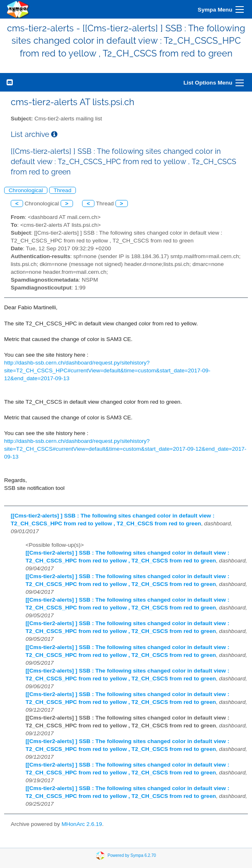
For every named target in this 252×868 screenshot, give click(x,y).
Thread (62, 190)
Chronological (26, 190)
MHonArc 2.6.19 (82, 824)
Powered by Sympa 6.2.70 (132, 855)
